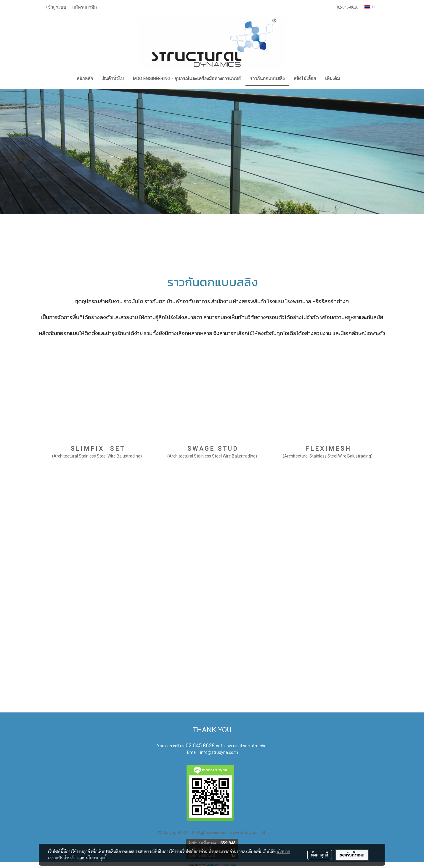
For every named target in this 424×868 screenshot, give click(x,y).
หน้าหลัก (85, 79)
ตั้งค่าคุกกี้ (320, 855)
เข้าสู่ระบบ (56, 7)
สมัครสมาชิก (85, 7)
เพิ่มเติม (333, 79)
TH (370, 7)
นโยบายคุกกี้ (96, 858)
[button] (350, 79)
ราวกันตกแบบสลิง (267, 79)
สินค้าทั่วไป (113, 79)
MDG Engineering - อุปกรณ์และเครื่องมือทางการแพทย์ (187, 79)
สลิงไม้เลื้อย (305, 79)
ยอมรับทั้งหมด (352, 855)
